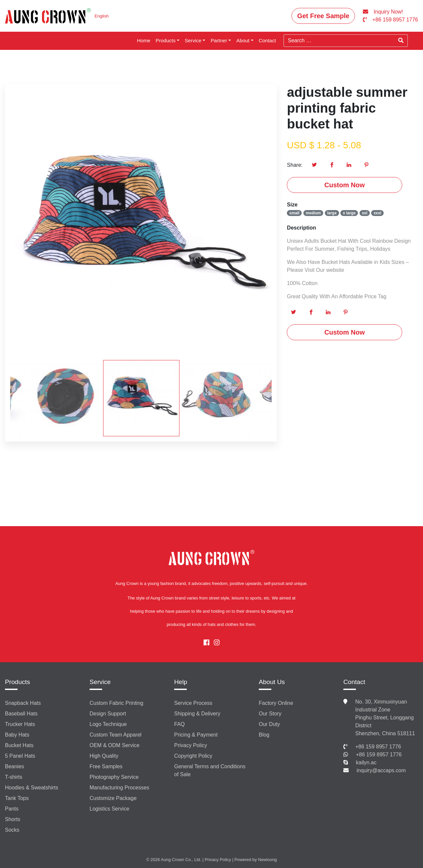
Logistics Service (109, 809)
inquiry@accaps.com (381, 770)
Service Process (193, 703)
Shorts (13, 819)
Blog (264, 735)
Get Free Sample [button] (323, 16)
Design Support (108, 714)
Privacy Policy (191, 745)
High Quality (104, 756)
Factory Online (276, 703)
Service (193, 40)
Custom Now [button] (345, 185)
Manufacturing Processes (119, 788)
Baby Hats (17, 735)
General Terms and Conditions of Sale (210, 770)
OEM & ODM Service (115, 745)
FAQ (179, 724)
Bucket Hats (19, 745)
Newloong (268, 860)
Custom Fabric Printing (116, 703)
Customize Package (113, 798)
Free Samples (106, 766)
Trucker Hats (20, 724)
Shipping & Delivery (197, 714)
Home (144, 40)
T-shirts (14, 777)
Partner (219, 40)
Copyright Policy (193, 756)
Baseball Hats (21, 714)
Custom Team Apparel (115, 735)
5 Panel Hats (20, 756)
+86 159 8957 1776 (378, 747)
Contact (267, 40)
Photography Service (114, 777)
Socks (12, 830)
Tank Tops (17, 798)
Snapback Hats (23, 703)
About (243, 40)
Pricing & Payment (196, 735)
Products (166, 40)
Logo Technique (108, 724)
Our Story (270, 714)
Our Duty (269, 724)
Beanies (15, 766)
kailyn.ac (366, 762)
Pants (12, 809)
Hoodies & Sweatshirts (32, 788)
